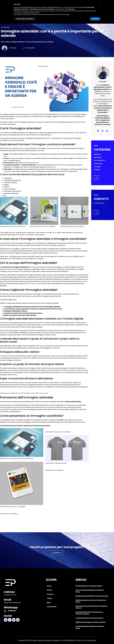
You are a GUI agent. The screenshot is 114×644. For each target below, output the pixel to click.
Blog (75, 6)
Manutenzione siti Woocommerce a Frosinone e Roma (89, 613)
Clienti (63, 6)
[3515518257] (5, 611)
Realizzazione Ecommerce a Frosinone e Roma (91, 601)
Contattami (89, 6)
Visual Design (5, 27)
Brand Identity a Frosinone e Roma (89, 586)
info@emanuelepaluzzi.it (12, 603)
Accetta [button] (95, 639)
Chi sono (50, 6)
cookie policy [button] (71, 629)
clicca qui (44, 393)
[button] (99, 625)
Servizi (37, 6)
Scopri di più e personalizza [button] (25, 639)
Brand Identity (32, 284)
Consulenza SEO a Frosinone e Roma (89, 618)
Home (25, 6)
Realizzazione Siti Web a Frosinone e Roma (92, 596)
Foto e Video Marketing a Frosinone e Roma (90, 591)
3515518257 (12, 611)
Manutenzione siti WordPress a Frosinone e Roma (91, 607)
